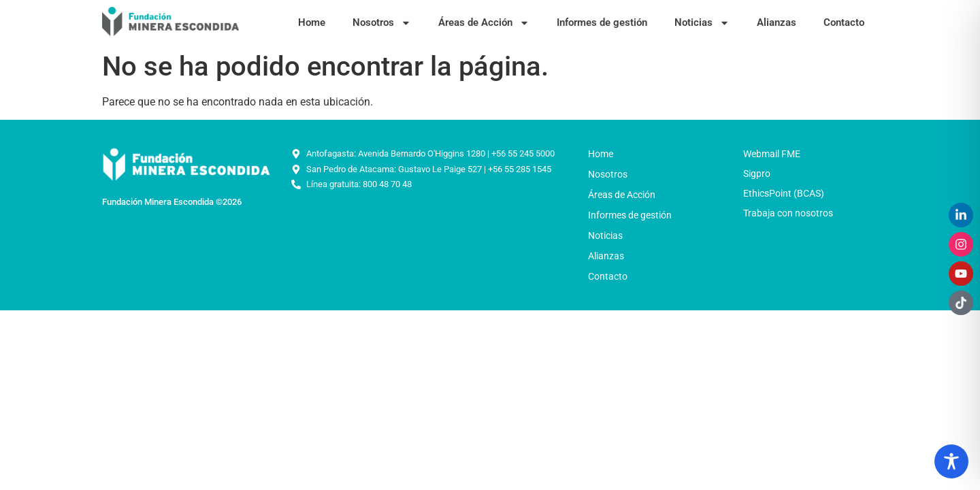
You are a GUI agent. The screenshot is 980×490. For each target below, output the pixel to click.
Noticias (702, 23)
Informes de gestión (602, 22)
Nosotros (382, 23)
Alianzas (777, 22)
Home (312, 22)
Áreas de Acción (484, 23)
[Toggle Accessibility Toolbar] (951, 461)
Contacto (844, 22)
